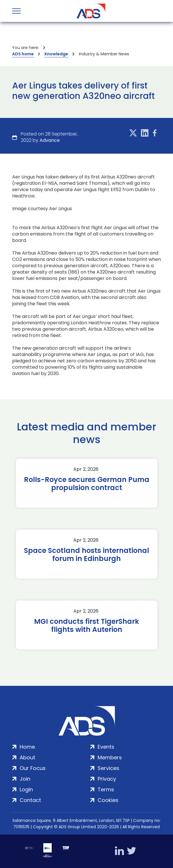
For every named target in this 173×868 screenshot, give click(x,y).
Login (26, 789)
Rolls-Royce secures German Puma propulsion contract (87, 484)
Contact (30, 800)
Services (108, 768)
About (27, 757)
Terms (106, 789)
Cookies (108, 800)
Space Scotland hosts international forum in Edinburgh (86, 555)
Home (27, 747)
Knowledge (56, 54)
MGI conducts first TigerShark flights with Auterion (86, 626)
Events (106, 747)
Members (110, 757)
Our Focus (33, 768)
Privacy (107, 779)
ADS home (23, 54)
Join (25, 779)
